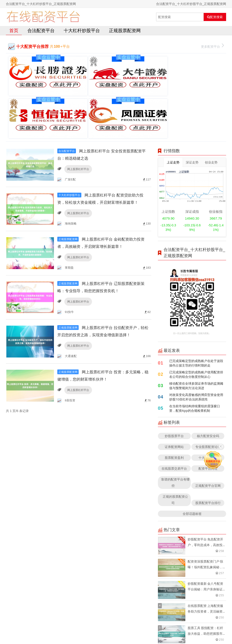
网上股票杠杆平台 (77, 114)
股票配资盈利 (174, 402)
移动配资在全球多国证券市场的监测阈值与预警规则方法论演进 (196, 330)
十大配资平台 (208, 402)
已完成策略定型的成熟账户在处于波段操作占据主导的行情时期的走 (196, 308)
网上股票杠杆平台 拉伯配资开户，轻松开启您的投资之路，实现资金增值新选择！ (104, 288)
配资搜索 (215, 17)
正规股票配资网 (125, 30)
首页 (14, 30)
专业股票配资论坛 (208, 391)
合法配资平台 (41, 30)
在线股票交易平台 (174, 413)
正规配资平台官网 (208, 430)
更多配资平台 (212, 46)
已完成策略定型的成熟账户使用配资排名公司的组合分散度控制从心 (196, 319)
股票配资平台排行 (208, 447)
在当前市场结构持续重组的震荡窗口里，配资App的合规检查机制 (195, 353)
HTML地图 (169, 629)
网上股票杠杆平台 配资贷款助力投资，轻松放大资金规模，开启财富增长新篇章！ (103, 147)
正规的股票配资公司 (175, 444)
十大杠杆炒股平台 (82, 30)
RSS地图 (153, 629)
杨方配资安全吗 (208, 380)
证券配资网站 (174, 391)
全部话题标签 (192, 458)
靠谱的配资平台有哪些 (175, 427)
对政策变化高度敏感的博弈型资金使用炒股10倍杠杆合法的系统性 (196, 342)
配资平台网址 (208, 413)
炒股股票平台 (174, 380)
